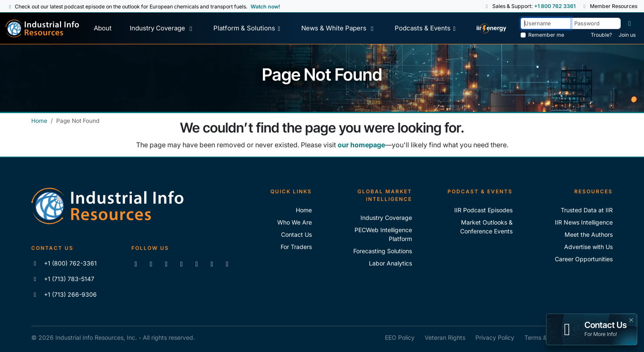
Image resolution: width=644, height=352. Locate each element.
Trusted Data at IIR (587, 210)
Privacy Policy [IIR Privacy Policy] (495, 337)
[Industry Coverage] (162, 28)
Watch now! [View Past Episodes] (265, 7)
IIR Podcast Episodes (483, 210)
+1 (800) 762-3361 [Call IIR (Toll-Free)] (64, 263)
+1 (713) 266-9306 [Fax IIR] (64, 294)
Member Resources (610, 6)
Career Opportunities (584, 259)
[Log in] (630, 24)
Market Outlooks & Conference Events (486, 227)
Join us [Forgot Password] (627, 35)
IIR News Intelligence (584, 222)
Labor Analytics (390, 263)
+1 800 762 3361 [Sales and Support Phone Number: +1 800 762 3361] (555, 6)
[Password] (596, 23)
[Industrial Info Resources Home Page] (42, 28)
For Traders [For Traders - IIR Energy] (296, 247)
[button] (487, 6)
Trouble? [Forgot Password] (601, 35)
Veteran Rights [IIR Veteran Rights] (445, 337)
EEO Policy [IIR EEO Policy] (400, 337)
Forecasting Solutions (383, 251)
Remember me (546, 35)
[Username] (546, 23)
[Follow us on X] (166, 264)
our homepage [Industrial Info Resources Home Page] (361, 145)
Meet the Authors (589, 234)
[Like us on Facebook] (151, 264)
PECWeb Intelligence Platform (383, 234)
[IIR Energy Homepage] (492, 28)
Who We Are (295, 222)
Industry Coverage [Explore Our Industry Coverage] (386, 218)
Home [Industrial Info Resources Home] (39, 121)
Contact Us (296, 234)
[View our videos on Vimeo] (196, 264)
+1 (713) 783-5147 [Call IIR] (63, 279)
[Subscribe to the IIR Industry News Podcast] (212, 264)
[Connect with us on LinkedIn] (136, 264)
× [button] (631, 319)
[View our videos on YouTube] (181, 264)
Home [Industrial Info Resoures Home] (304, 210)
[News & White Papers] (339, 28)
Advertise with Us (588, 247)
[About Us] (102, 28)
